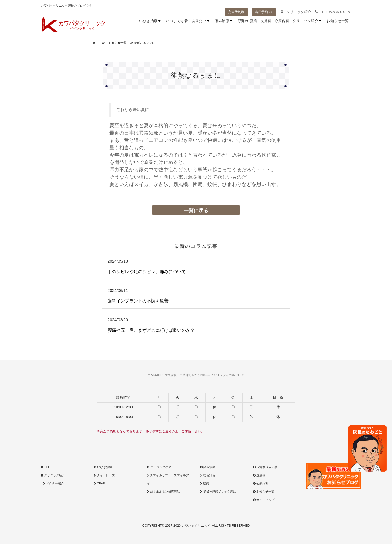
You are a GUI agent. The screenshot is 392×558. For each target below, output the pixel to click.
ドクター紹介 (53, 483)
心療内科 (282, 24)
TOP (45, 467)
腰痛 (205, 483)
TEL (332, 12)
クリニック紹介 (296, 12)
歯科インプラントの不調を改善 (138, 301)
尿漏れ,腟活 (247, 24)
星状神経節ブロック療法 (218, 492)
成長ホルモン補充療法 (163, 492)
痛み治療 (224, 24)
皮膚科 (266, 24)
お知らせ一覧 (338, 24)
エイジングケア (159, 467)
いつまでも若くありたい (189, 24)
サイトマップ (264, 500)
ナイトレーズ (104, 475)
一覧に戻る (196, 211)
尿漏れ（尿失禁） (267, 467)
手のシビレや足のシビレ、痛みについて (147, 272)
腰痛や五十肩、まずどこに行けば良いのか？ (151, 330)
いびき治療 (151, 24)
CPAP (99, 483)
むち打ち (208, 475)
